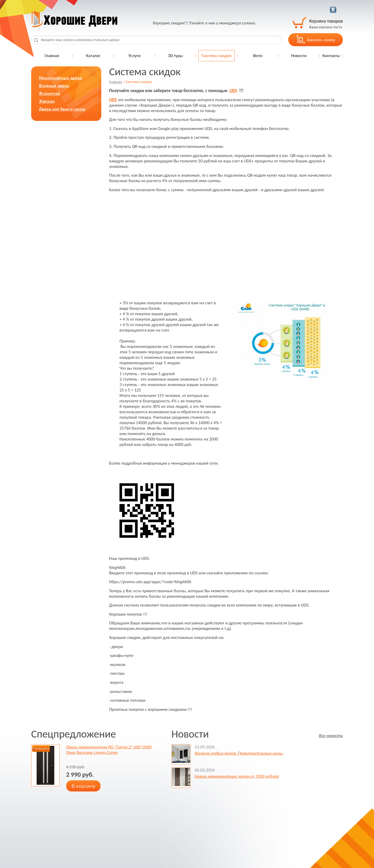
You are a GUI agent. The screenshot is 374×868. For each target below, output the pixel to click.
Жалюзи (47, 101)
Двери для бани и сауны (62, 109)
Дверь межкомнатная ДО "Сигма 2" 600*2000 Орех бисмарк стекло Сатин (109, 750)
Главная (52, 56)
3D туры (175, 56)
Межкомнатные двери (60, 78)
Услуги (134, 56)
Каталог (93, 56)
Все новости (331, 735)
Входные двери (54, 86)
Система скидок (217, 56)
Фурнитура (49, 93)
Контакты (331, 56)
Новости (299, 56)
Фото (258, 56)
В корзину (83, 786)
